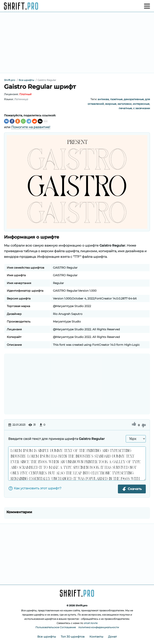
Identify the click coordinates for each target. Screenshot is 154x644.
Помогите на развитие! (31, 127)
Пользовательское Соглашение (56, 627)
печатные (125, 108)
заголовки (125, 104)
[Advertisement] (77, 42)
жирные (111, 104)
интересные (141, 104)
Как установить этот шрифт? (35, 488)
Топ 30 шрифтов (73, 637)
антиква (103, 99)
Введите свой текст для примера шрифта (56, 439)
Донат (112, 637)
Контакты (96, 637)
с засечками (142, 108)
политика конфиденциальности (99, 627)
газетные (116, 99)
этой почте (91, 623)
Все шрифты (47, 637)
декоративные (134, 99)
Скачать (132, 489)
